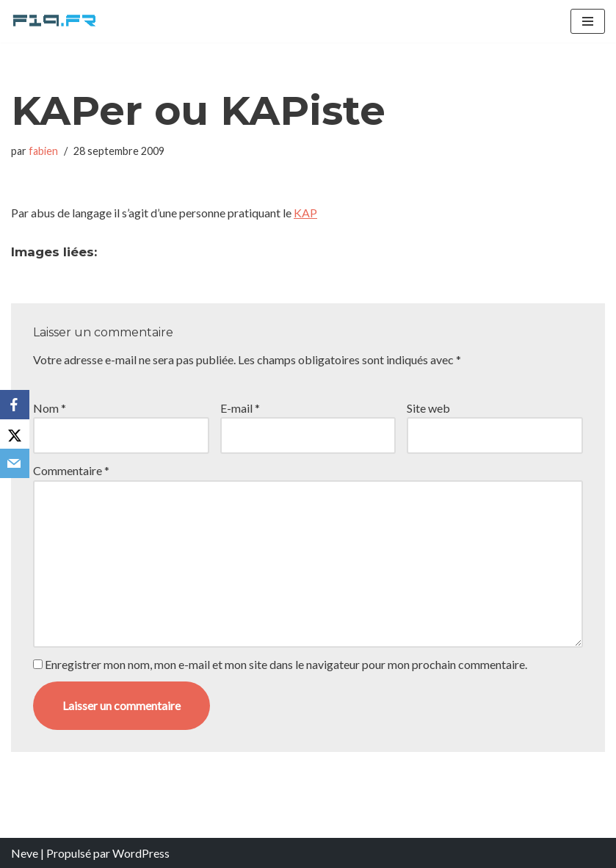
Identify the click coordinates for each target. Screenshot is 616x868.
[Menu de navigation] (588, 21)
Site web (428, 408)
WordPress (141, 853)
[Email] (15, 463)
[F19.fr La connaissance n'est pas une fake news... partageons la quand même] (55, 21)
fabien (43, 151)
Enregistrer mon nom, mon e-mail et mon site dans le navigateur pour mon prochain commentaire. (286, 664)
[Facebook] (15, 405)
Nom (50, 408)
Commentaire (71, 470)
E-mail (240, 408)
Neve (25, 853)
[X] (15, 434)
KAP (305, 213)
